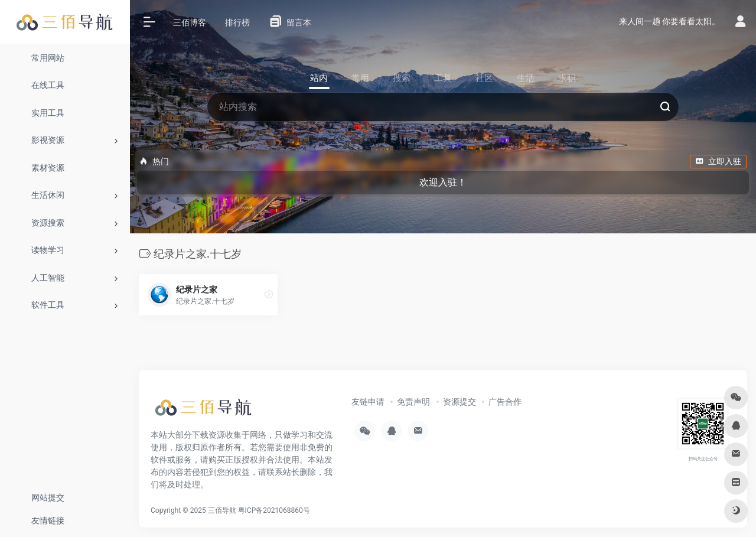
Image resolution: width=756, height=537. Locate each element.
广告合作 (505, 402)
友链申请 (368, 402)
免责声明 (413, 402)
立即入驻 (718, 161)
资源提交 (460, 402)
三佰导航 (222, 510)
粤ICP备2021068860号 (274, 510)
